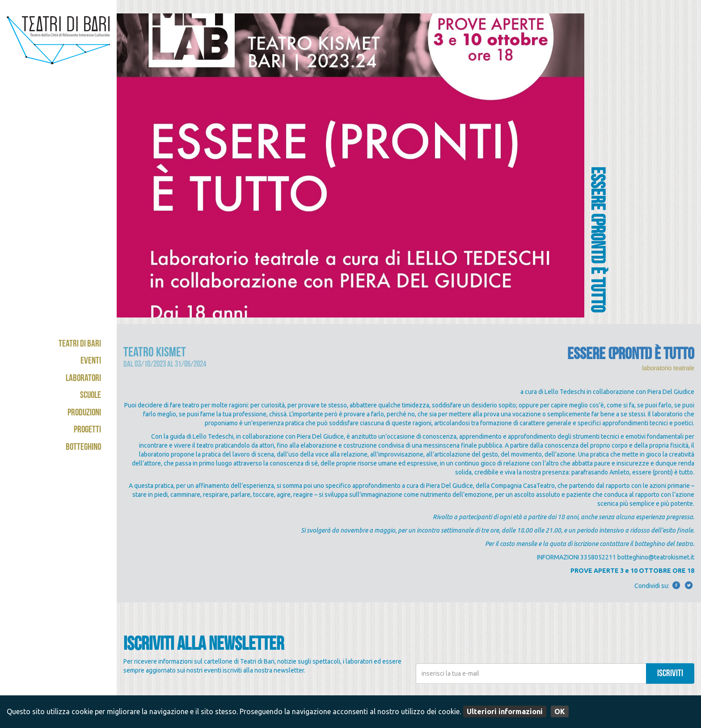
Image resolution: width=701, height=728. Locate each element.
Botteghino (83, 448)
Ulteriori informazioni (505, 711)
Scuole (91, 396)
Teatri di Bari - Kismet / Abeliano (58, 47)
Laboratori (83, 379)
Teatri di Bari (80, 345)
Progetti (87, 430)
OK (560, 711)
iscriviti (670, 674)
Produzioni (84, 413)
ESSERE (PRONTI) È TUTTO (631, 356)
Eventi (91, 362)
